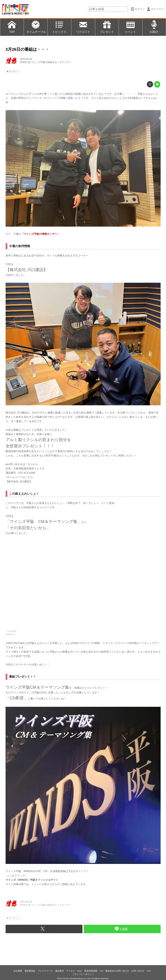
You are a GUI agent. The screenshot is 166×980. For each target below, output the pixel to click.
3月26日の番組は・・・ (27, 49)
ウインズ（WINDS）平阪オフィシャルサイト (32, 880)
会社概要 (18, 971)
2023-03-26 (26, 59)
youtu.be (10, 634)
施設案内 (60, 971)
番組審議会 (30, 971)
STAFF (24, 62)
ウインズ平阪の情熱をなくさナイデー (51, 62)
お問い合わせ (138, 971)
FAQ (80, 971)
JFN (149, 971)
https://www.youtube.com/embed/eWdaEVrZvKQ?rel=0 (83, 585)
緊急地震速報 (91, 971)
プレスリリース (45, 971)
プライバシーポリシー (83, 974)
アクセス (71, 971)
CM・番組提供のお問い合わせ (114, 971)
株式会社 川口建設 (19, 481)
